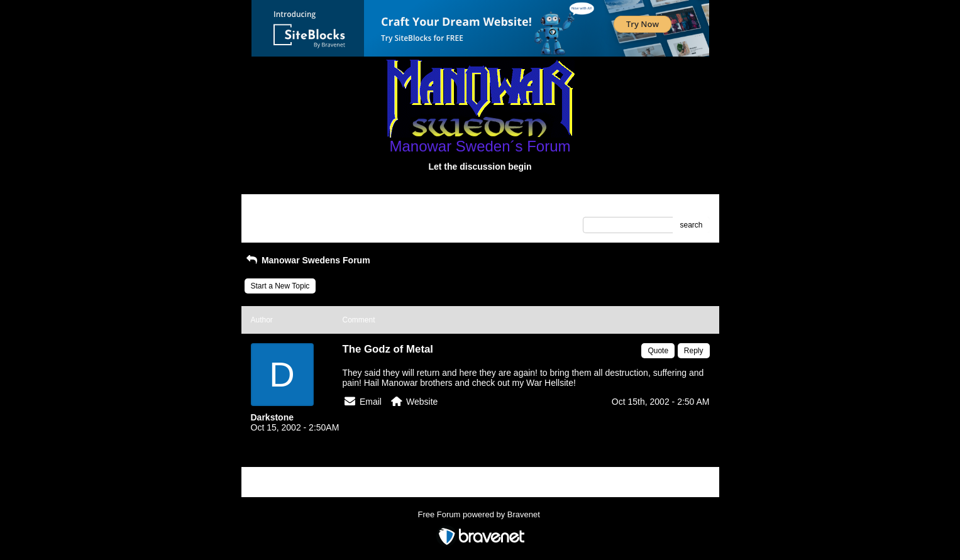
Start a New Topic (280, 286)
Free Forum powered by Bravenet (480, 514)
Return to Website (281, 208)
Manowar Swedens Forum (307, 260)
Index (330, 208)
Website (422, 402)
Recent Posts (273, 221)
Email (371, 402)
